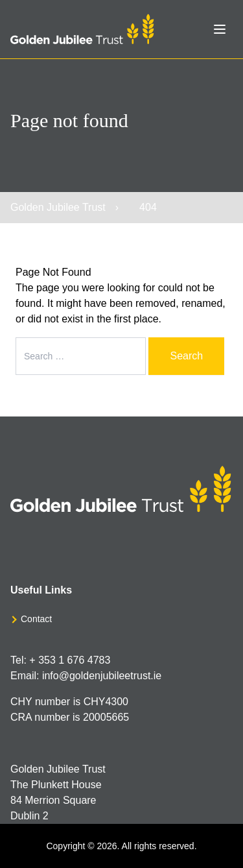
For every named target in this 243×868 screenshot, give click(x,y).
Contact (36, 619)
